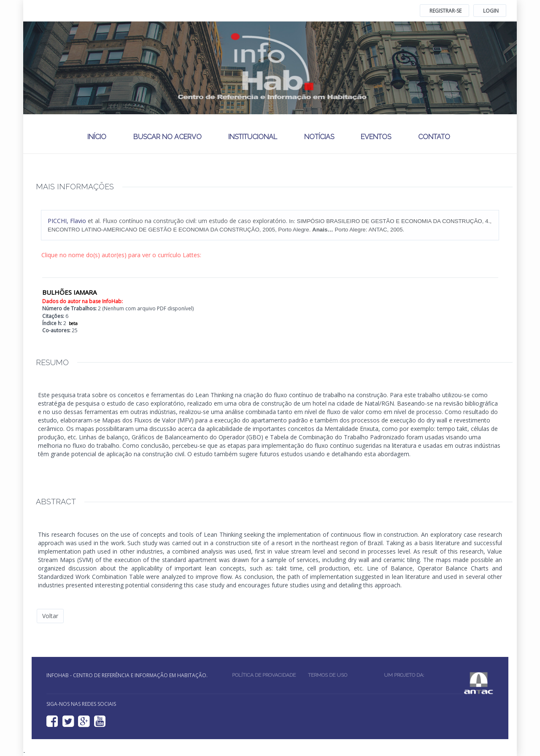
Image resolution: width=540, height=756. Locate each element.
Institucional (253, 137)
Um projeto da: (405, 675)
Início (97, 137)
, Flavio (67, 221)
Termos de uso (328, 675)
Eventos (376, 137)
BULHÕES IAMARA (69, 292)
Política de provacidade (264, 675)
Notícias (319, 137)
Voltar (50, 616)
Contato (434, 137)
